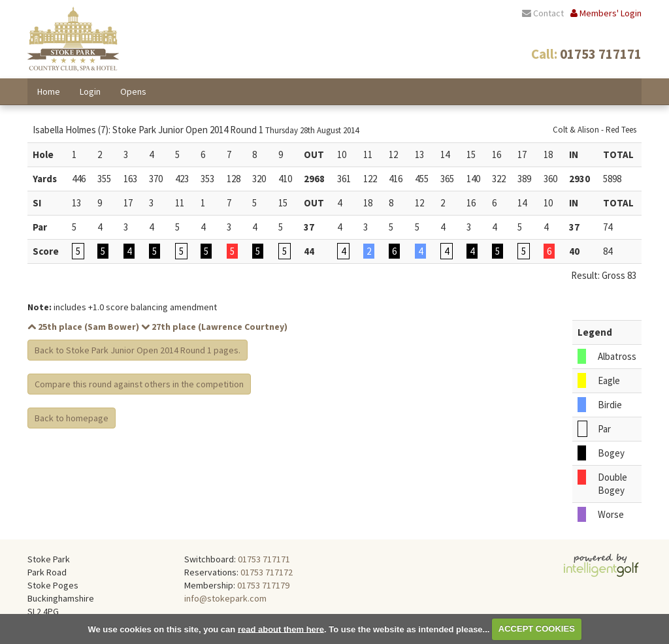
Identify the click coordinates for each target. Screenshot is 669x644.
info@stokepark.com (225, 598)
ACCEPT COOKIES (537, 629)
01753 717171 (264, 559)
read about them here (281, 629)
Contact (543, 13)
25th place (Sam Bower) (83, 327)
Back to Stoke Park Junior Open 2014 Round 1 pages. (138, 350)
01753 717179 (263, 585)
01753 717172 (267, 572)
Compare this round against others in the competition (139, 384)
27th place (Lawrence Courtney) (214, 327)
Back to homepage (72, 418)
